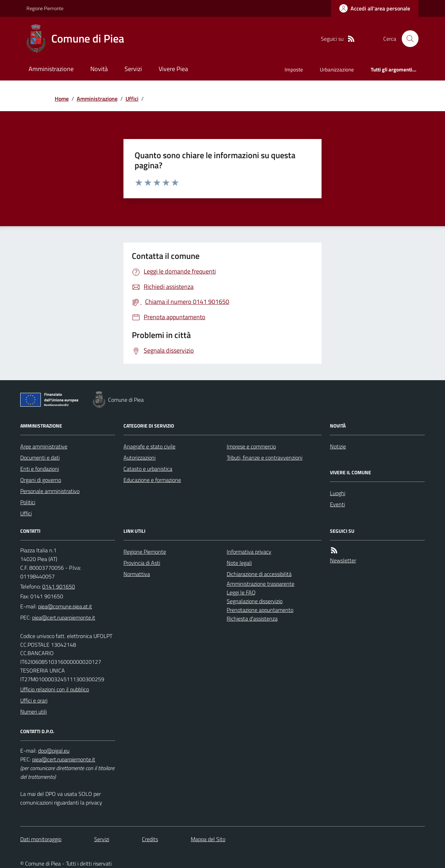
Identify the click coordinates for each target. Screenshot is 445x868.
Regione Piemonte (45, 8)
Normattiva (137, 574)
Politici (28, 502)
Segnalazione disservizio (255, 601)
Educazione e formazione (152, 480)
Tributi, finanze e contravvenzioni (265, 458)
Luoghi (338, 493)
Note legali (239, 563)
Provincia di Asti (142, 563)
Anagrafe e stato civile (149, 446)
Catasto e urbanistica (148, 469)
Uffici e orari (34, 700)
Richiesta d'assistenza (252, 619)
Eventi (337, 504)
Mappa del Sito (208, 839)
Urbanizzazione (337, 70)
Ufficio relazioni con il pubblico (55, 689)
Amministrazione (51, 69)
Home (62, 99)
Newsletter (343, 560)
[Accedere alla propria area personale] (375, 8)
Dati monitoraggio (41, 839)
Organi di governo (41, 480)
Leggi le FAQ (241, 592)
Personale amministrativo (50, 491)
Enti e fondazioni (40, 469)
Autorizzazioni (139, 458)
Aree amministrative (44, 446)
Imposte (294, 70)
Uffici (132, 99)
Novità (99, 69)
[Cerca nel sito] (407, 39)
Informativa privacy (249, 552)
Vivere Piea (173, 69)
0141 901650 (59, 586)
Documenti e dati (40, 458)
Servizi (133, 69)
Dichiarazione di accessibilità (259, 574)
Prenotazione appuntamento (260, 610)
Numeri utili (33, 712)
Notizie (338, 446)
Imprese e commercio (251, 446)
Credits (150, 839)
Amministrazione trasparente (261, 584)
